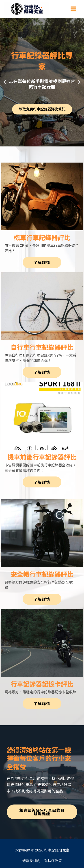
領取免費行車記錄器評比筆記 (42, 109)
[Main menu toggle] (73, 9)
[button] (5, 82)
